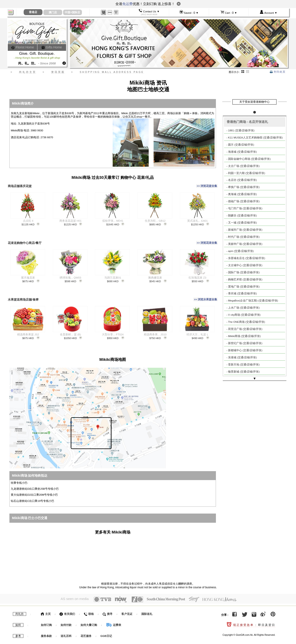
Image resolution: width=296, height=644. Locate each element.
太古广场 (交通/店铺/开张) (244, 166)
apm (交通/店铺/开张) (241, 251)
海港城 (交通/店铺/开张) (242, 152)
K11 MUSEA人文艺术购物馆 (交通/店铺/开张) (255, 138)
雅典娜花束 (155, 273)
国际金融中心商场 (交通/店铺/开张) (249, 159)
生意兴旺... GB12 (155, 218)
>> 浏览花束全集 (207, 239)
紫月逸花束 (28, 273)
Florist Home (23, 47)
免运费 (127, 4)
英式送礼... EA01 (197, 218)
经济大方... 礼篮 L (197, 327)
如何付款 (66, 617)
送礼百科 (66, 628)
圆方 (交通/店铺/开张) (241, 145)
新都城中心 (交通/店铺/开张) (245, 350)
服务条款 (46, 628)
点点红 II (28, 218)
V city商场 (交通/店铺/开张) (244, 315)
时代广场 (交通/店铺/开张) (244, 237)
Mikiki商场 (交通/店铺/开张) (244, 336)
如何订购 (46, 617)
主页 (46, 606)
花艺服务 (86, 628)
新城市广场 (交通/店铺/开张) (245, 230)
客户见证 (127, 606)
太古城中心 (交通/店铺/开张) (245, 265)
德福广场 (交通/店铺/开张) (244, 201)
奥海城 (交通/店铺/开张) (242, 194)
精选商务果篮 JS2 (28, 327)
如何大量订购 (89, 617)
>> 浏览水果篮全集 (205, 294)
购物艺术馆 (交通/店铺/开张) (245, 279)
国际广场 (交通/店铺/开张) (244, 272)
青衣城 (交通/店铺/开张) (242, 293)
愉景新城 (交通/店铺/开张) (244, 372)
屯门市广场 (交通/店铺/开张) (245, 208)
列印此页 (278, 72)
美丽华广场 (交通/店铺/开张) (245, 244)
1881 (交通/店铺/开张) (241, 130)
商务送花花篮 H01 (70, 218)
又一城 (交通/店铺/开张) (242, 223)
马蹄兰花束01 (113, 273)
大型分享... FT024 (113, 327)
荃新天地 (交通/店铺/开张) (244, 365)
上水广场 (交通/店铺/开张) (244, 308)
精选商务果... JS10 (155, 327)
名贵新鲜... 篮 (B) (70, 327)
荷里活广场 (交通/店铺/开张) (245, 329)
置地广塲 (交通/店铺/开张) (244, 287)
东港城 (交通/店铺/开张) (242, 357)
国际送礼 (147, 606)
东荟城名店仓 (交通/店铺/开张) (247, 258)
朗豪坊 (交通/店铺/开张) (242, 216)
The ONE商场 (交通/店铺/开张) (247, 322)
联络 (89, 606)
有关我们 (67, 606)
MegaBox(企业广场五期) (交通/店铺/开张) (253, 301)
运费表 (114, 617)
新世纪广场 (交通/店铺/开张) (245, 343)
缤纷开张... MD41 (113, 218)
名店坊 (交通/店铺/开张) (242, 180)
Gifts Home (52, 47)
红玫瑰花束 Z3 (197, 273)
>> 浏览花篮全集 (207, 185)
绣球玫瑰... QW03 (70, 273)
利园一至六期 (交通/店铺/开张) (247, 173)
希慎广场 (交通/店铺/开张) (244, 187)
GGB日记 (106, 628)
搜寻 (108, 606)
